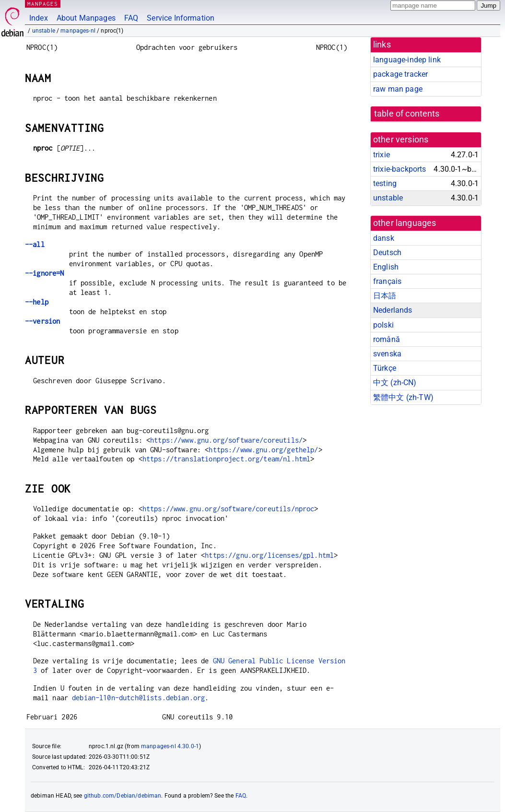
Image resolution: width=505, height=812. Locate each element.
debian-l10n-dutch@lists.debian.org (138, 698)
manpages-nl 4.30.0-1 (170, 746)
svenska (387, 354)
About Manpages (86, 18)
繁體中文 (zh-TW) (403, 397)
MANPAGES (43, 4)
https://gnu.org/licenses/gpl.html (269, 555)
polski (383, 325)
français (387, 281)
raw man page (398, 89)
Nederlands (393, 310)
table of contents (407, 114)
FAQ (131, 18)
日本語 (385, 296)
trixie (382, 155)
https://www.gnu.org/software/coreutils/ (226, 440)
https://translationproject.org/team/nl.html (226, 459)
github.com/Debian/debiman (123, 796)
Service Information (181, 18)
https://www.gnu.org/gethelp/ (263, 450)
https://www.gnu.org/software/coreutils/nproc (229, 509)
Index (39, 18)
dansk (384, 238)
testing (385, 183)
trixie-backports (399, 169)
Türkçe (385, 368)
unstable (44, 31)
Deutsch (387, 253)
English (386, 267)
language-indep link (407, 60)
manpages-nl (78, 31)
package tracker (400, 74)
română (387, 339)
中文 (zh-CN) (395, 382)
